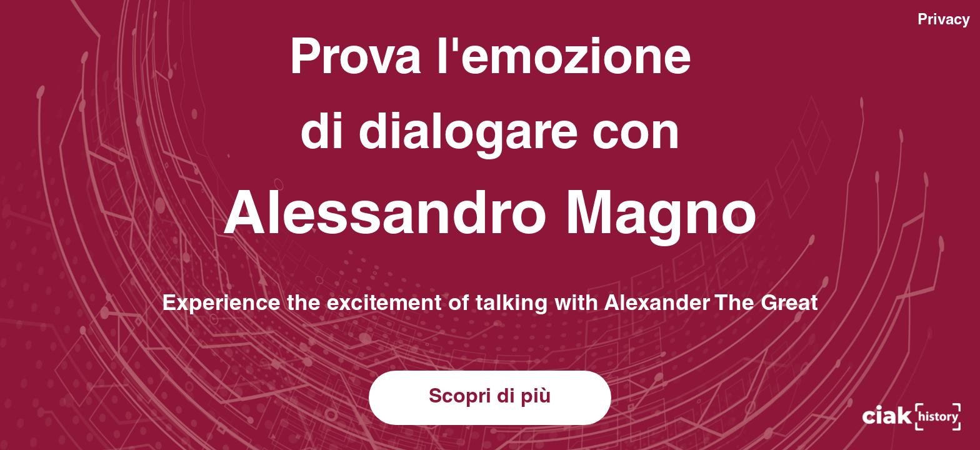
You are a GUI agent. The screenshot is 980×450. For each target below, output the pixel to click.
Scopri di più (490, 398)
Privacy (944, 21)
